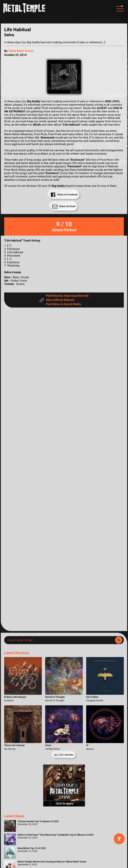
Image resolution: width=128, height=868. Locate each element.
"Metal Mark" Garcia (21, 51)
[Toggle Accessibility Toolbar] (119, 839)
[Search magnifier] (119, 640)
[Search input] (61, 640)
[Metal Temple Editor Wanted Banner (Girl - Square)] (64, 806)
